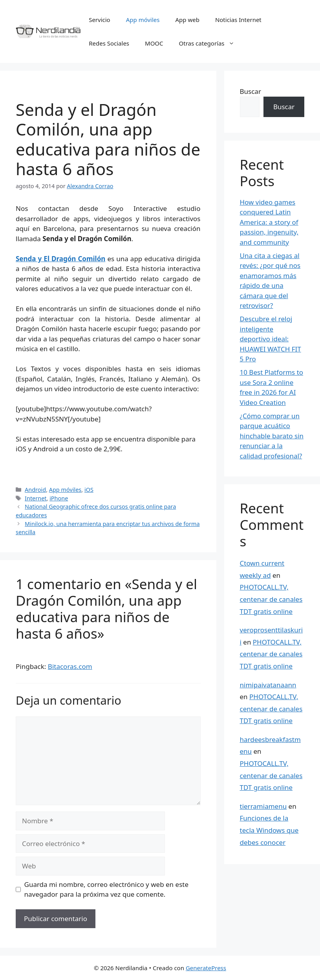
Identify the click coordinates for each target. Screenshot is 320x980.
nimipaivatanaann (268, 685)
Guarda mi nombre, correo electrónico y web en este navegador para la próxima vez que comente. (107, 889)
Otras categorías (211, 43)
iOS (89, 490)
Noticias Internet (238, 20)
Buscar (251, 91)
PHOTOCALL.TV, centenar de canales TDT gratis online (271, 599)
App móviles (143, 20)
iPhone (59, 498)
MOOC (154, 43)
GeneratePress (206, 968)
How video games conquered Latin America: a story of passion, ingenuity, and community (269, 222)
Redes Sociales (109, 43)
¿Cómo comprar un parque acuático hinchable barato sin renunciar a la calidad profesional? (272, 436)
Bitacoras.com (70, 666)
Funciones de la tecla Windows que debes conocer (269, 830)
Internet (36, 498)
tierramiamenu (263, 806)
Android (35, 490)
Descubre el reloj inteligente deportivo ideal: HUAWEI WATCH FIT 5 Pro (271, 339)
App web (187, 20)
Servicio (100, 20)
